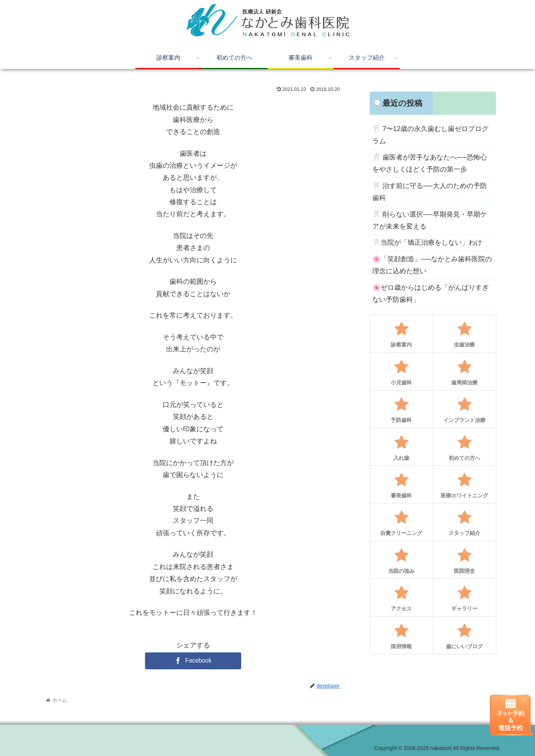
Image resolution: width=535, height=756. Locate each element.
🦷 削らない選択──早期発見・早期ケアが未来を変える (430, 220)
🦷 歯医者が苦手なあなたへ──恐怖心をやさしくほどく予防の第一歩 (430, 163)
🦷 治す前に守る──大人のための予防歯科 (430, 192)
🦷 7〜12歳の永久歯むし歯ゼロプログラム (430, 135)
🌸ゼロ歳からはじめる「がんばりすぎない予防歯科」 (431, 294)
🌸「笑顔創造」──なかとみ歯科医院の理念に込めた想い (432, 265)
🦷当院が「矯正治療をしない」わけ (427, 242)
